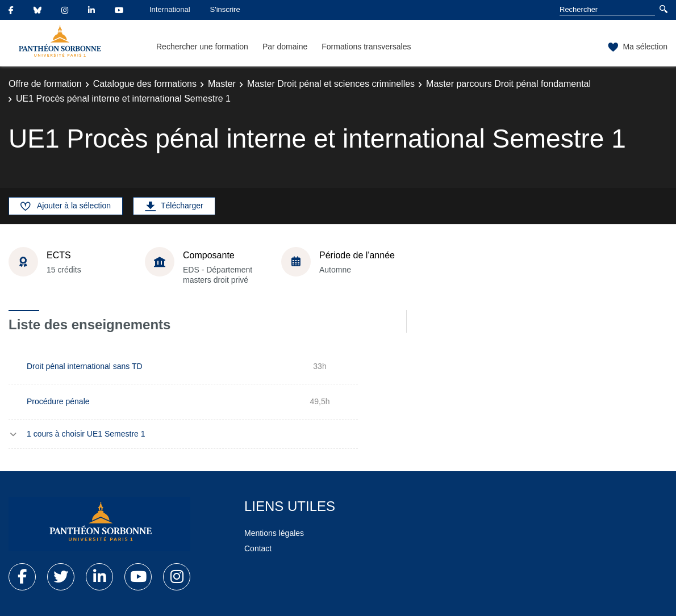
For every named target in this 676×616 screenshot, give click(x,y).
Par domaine (285, 47)
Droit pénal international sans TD (85, 366)
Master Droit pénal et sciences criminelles (331, 84)
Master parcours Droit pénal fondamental (508, 84)
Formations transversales (366, 47)
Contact (258, 548)
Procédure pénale (58, 401)
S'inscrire (225, 9)
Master (222, 84)
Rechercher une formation (202, 47)
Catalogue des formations (145, 84)
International (170, 9)
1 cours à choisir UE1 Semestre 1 (86, 434)
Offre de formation (45, 84)
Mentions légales (274, 533)
